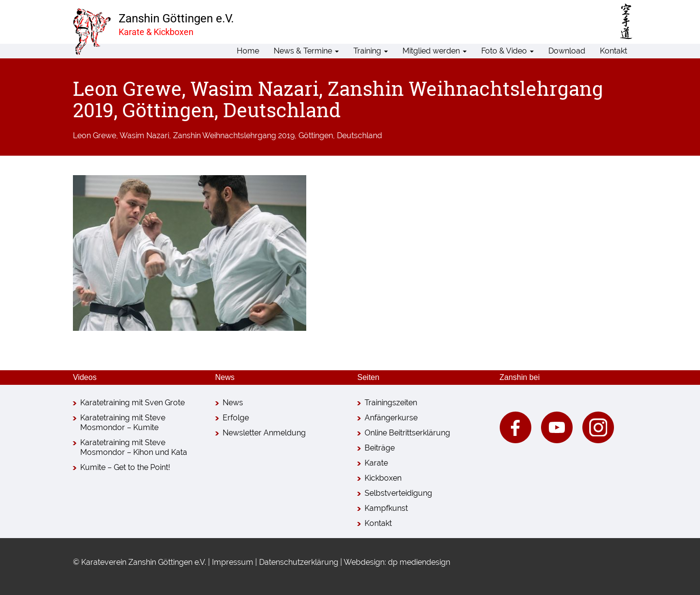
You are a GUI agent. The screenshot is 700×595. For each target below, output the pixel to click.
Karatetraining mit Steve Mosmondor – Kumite (123, 423)
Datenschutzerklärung (299, 562)
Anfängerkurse (391, 418)
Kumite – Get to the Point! (125, 467)
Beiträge (380, 448)
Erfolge (236, 418)
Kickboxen (383, 478)
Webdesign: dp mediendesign (397, 562)
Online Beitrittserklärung (407, 433)
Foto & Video (507, 51)
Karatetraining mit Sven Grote (132, 403)
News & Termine (306, 51)
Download (567, 51)
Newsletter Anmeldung (264, 433)
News (233, 403)
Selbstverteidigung (398, 493)
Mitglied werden (435, 51)
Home (248, 51)
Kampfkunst (386, 508)
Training (371, 51)
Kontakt (613, 51)
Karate (376, 463)
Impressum (233, 562)
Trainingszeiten (391, 403)
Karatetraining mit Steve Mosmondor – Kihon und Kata (134, 447)
